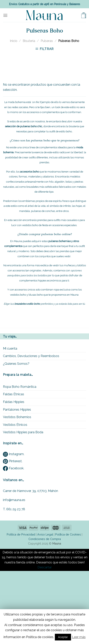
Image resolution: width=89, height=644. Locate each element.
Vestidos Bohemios (17, 417)
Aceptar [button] (63, 637)
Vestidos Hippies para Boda (23, 432)
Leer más (79, 637)
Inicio (14, 41)
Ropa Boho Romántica (20, 387)
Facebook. (14, 468)
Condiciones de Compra (45, 539)
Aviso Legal (45, 534)
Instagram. (14, 454)
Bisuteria (29, 41)
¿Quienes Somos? (16, 364)
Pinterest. (13, 461)
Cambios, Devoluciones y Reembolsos (31, 356)
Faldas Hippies (14, 402)
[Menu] (5, 15)
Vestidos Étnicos (15, 425)
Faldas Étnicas (14, 394)
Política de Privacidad (21, 534)
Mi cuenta (10, 348)
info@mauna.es (14, 500)
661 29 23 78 (16, 509)
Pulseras (47, 41)
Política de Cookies (68, 534)
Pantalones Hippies (17, 410)
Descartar (45, 567)
